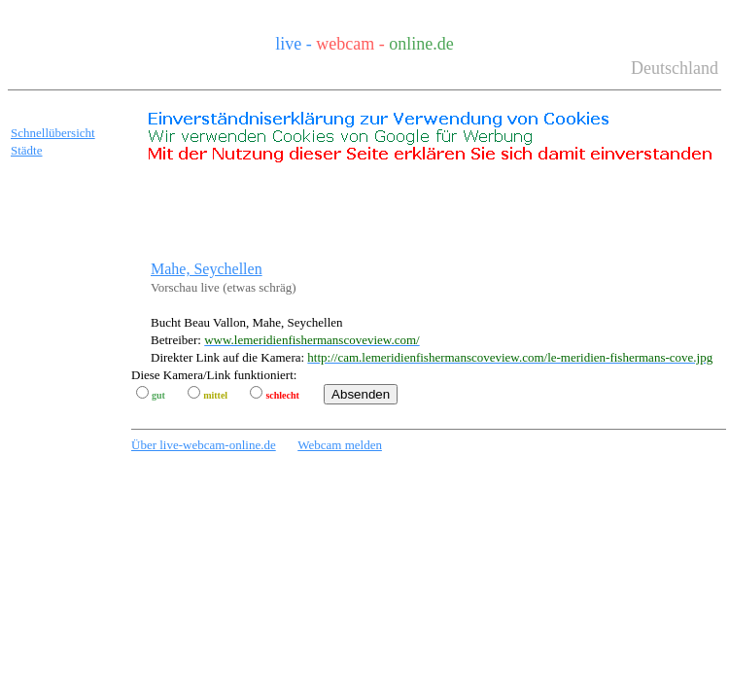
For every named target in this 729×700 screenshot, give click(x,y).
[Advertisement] (69, 310)
